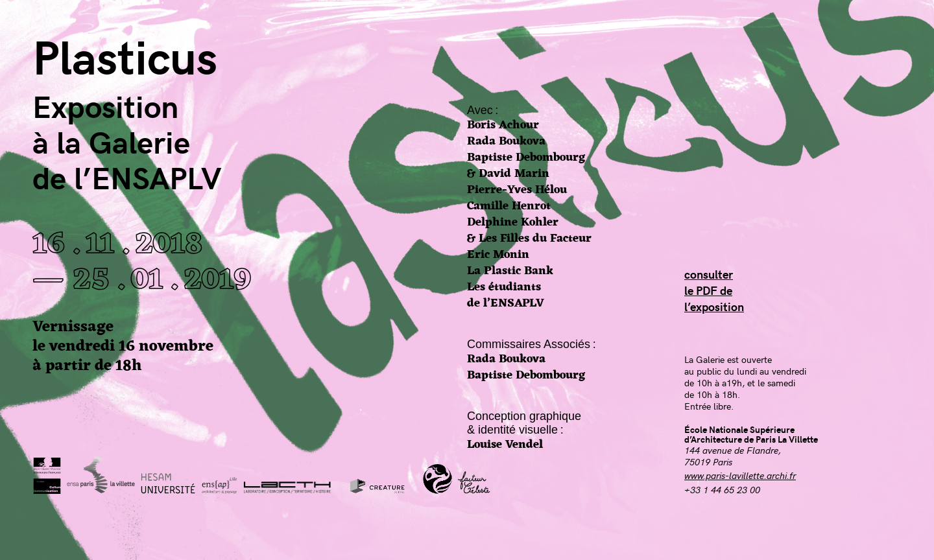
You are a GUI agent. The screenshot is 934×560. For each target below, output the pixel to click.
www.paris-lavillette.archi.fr (740, 475)
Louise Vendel (505, 445)
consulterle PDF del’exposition (714, 290)
